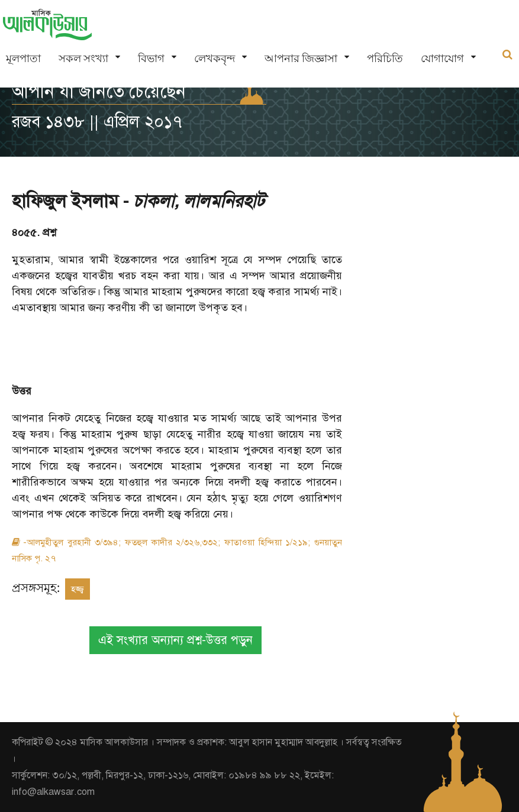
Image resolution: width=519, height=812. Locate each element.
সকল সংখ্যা (83, 58)
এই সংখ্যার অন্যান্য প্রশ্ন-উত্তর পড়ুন (175, 640)
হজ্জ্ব (78, 589)
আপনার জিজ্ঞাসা (301, 58)
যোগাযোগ (442, 58)
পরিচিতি (385, 58)
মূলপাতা (23, 58)
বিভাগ (151, 58)
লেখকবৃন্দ (215, 58)
